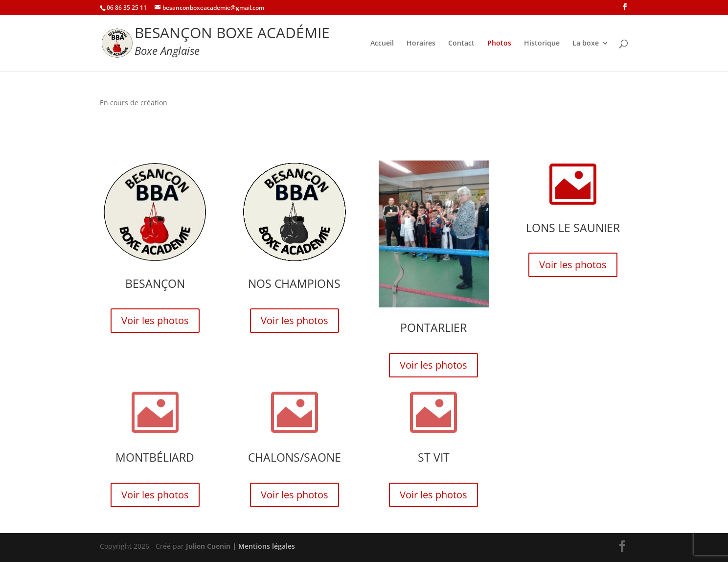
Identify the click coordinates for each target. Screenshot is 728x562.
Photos (499, 44)
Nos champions (294, 283)
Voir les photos (155, 320)
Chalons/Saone (295, 457)
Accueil (382, 44)
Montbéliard (155, 457)
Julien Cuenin (208, 546)
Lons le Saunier (573, 228)
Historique (542, 44)
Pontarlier (433, 328)
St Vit (434, 457)
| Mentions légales (264, 546)
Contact (461, 44)
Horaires (421, 44)
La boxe (586, 44)
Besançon (155, 283)
